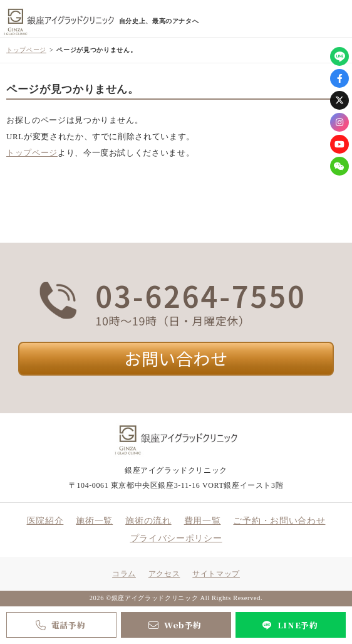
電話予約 (59, 625)
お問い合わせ (176, 358)
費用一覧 (203, 521)
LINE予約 (288, 625)
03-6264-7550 (200, 295)
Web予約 (174, 625)
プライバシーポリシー (176, 538)
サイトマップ (216, 574)
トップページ (26, 50)
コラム (124, 574)
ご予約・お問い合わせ (279, 521)
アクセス (164, 574)
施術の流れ (148, 521)
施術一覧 (94, 521)
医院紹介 (45, 521)
